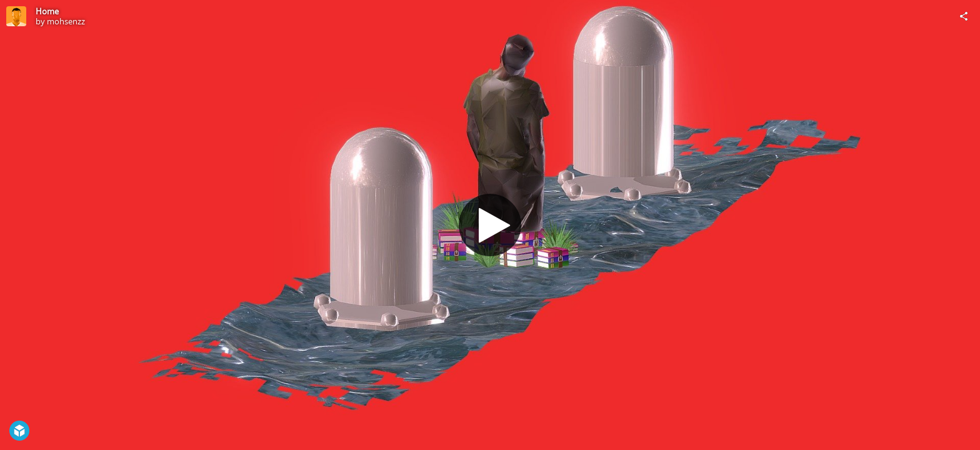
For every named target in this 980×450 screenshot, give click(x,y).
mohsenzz (66, 21)
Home (47, 11)
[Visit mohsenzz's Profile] (16, 16)
